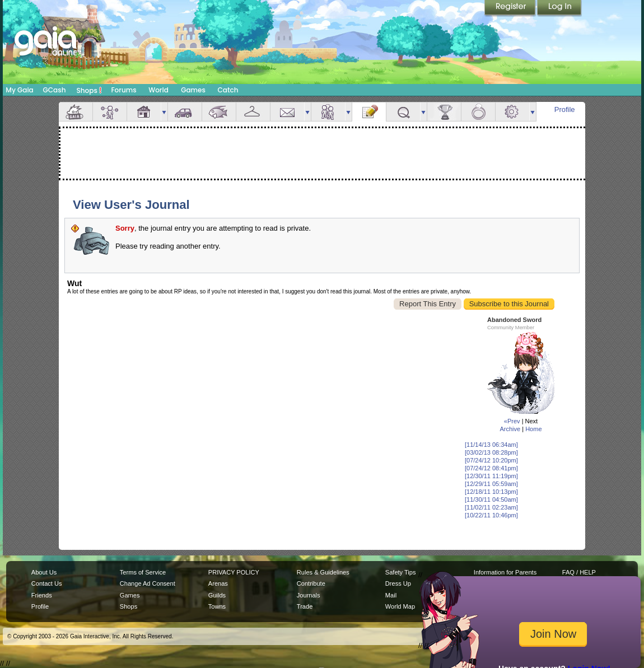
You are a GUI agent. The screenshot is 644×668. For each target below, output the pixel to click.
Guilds (217, 595)
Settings (512, 112)
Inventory (253, 112)
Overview (76, 112)
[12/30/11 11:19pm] (491, 476)
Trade (305, 606)
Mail (287, 112)
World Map (400, 606)
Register (511, 8)
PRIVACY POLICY (234, 572)
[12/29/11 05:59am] (491, 484)
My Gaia (19, 90)
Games (193, 90)
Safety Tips (401, 572)
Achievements (444, 112)
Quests (403, 112)
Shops (89, 90)
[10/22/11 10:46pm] (491, 515)
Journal (369, 112)
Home (533, 429)
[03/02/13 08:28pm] (491, 452)
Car (185, 112)
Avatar (110, 112)
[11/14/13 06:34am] (491, 445)
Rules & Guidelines (323, 572)
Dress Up (398, 583)
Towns (217, 606)
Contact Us (47, 583)
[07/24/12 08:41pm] (491, 468)
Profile (565, 109)
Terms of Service (143, 572)
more (164, 112)
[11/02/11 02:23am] (491, 507)
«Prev (512, 421)
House (144, 112)
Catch (228, 90)
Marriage (478, 112)
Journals (309, 595)
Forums (123, 90)
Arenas (218, 583)
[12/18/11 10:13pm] (491, 492)
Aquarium (219, 112)
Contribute (311, 583)
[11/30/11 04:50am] (491, 499)
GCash (55, 90)
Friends (328, 112)
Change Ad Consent (148, 583)
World (158, 90)
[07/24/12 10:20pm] (491, 460)
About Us (44, 572)
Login (559, 8)
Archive (510, 429)
